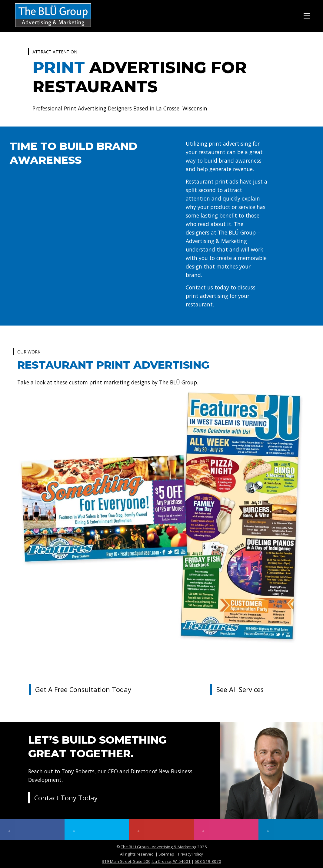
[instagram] (226, 829)
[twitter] (97, 829)
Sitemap (166, 854)
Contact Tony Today (66, 798)
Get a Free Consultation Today (83, 689)
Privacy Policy (191, 854)
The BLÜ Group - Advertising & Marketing (159, 847)
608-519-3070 (208, 861)
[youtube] (161, 829)
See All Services (240, 689)
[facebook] (32, 829)
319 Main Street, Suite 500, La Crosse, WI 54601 (146, 861)
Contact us (199, 287)
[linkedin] (291, 829)
